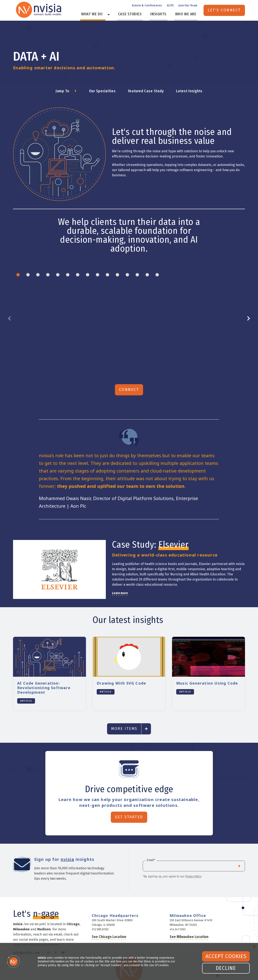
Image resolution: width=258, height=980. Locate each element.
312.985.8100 (100, 920)
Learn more (120, 584)
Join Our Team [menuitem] (188, 6)
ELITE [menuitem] (170, 6)
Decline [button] (226, 968)
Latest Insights (189, 91)
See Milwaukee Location (189, 927)
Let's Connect (224, 10)
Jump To (62, 91)
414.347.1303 (178, 920)
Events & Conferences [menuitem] (147, 6)
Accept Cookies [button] (226, 956)
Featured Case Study (146, 91)
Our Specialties (102, 91)
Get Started (129, 807)
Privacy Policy (193, 867)
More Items (124, 719)
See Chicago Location (109, 927)
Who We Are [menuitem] (187, 14)
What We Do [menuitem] (106, 14)
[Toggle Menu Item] (119, 14)
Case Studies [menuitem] (138, 14)
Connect (129, 380)
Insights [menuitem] (163, 14)
